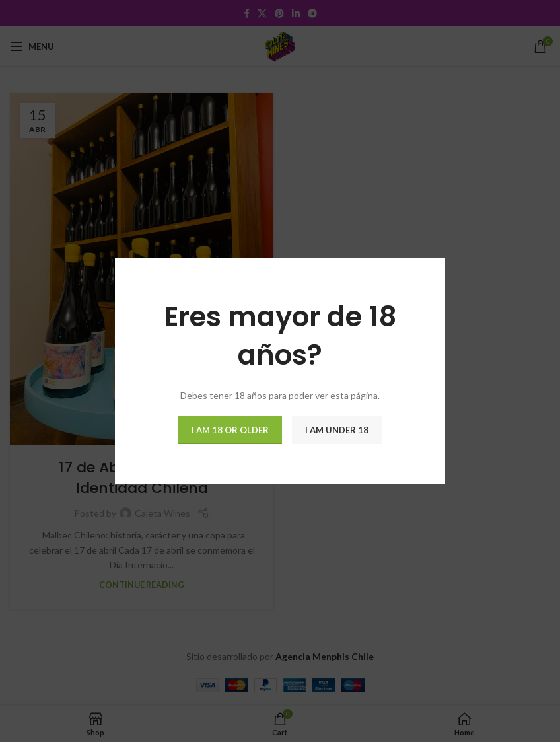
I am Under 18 (337, 430)
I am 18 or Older (230, 430)
